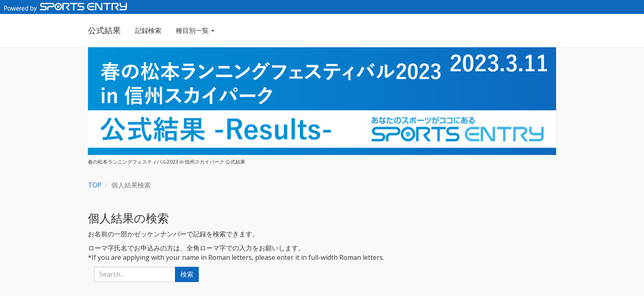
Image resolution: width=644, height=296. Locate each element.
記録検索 (148, 30)
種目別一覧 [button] (195, 30)
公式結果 (104, 30)
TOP (95, 185)
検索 (187, 274)
